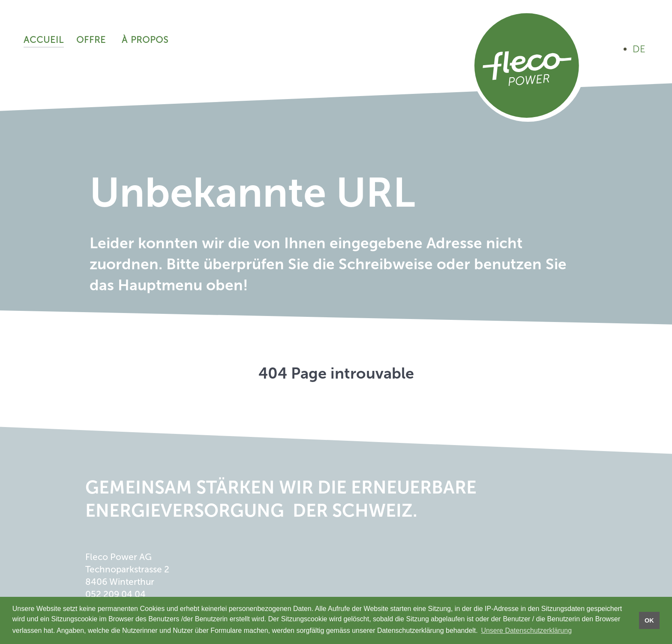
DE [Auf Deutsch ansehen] (639, 49)
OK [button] (649, 620)
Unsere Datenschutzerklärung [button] (526, 630)
